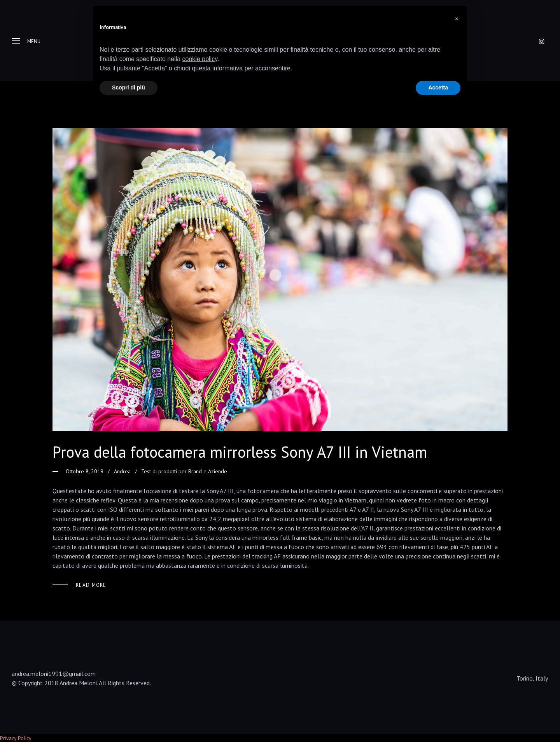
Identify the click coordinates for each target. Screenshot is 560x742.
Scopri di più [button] (129, 87)
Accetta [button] (438, 87)
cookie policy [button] (200, 59)
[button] (457, 19)
